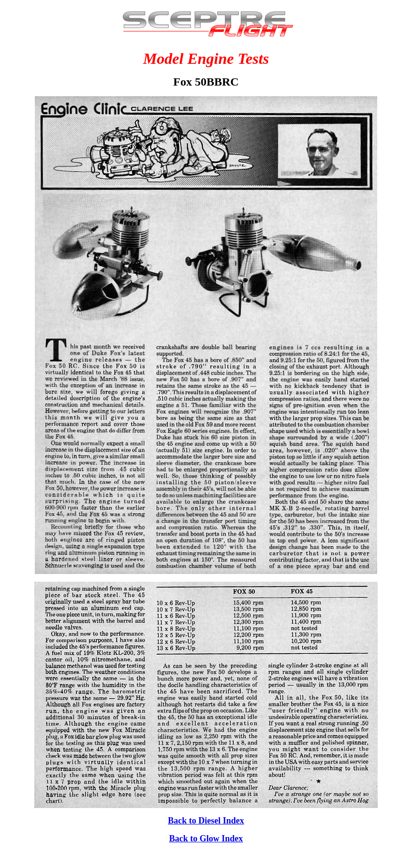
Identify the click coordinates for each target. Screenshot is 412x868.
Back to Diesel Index (206, 821)
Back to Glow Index (206, 839)
